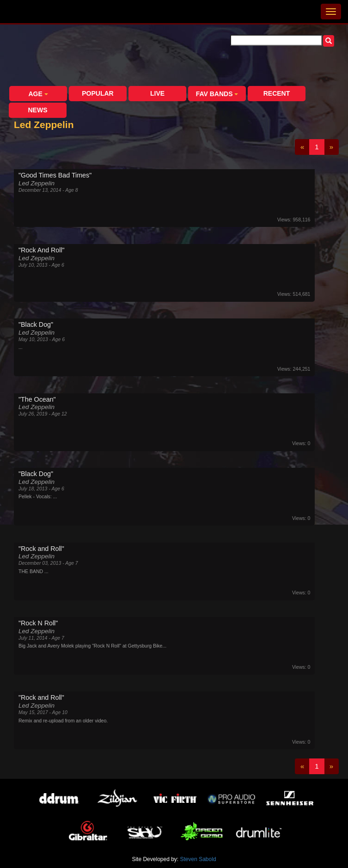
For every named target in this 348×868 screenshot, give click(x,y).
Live (157, 93)
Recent (277, 93)
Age (38, 94)
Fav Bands (217, 94)
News (38, 110)
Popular (98, 93)
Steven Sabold (198, 859)
